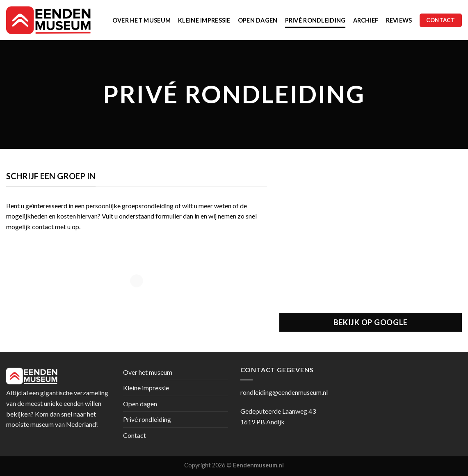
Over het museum (142, 20)
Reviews (399, 20)
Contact (135, 435)
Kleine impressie (204, 20)
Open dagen (258, 20)
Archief (366, 20)
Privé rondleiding (315, 20)
